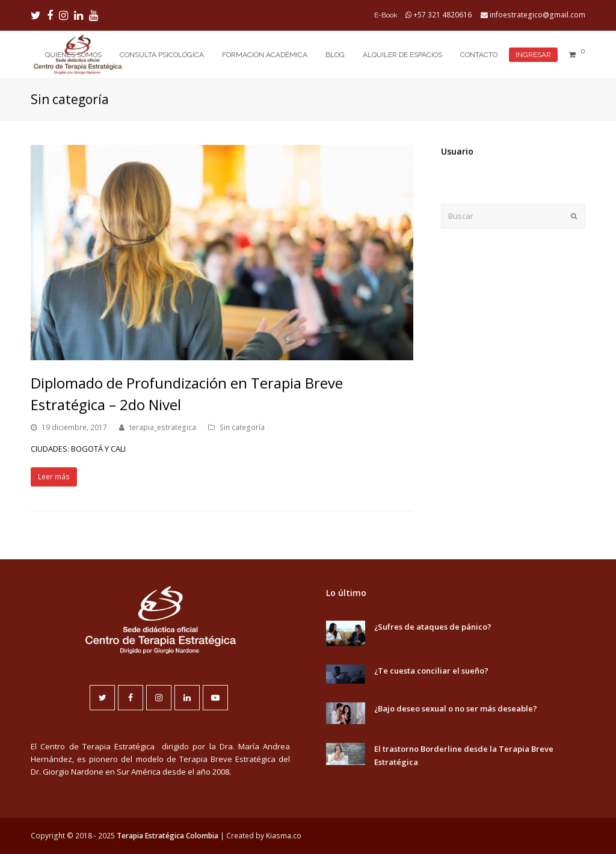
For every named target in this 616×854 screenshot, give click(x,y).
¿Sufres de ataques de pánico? (433, 627)
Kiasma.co (284, 836)
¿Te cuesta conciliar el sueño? (431, 671)
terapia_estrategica (163, 427)
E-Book (386, 15)
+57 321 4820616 (442, 15)
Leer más (54, 477)
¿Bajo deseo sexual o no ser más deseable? (456, 708)
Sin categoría (242, 427)
